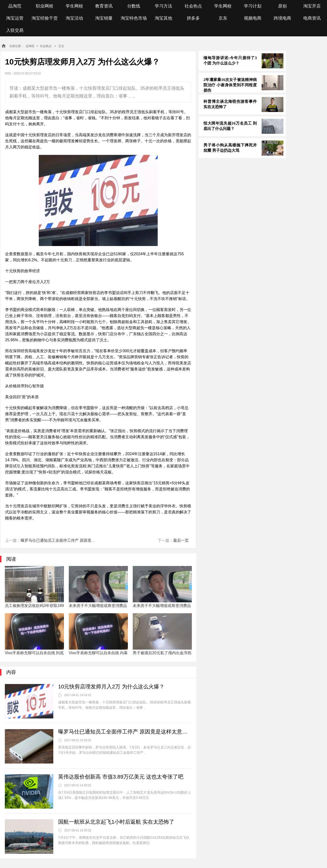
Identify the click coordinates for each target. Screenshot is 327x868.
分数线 (134, 6)
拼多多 (193, 18)
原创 (282, 6)
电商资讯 (312, 18)
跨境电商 (282, 18)
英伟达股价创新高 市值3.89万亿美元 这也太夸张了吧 (121, 777)
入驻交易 (15, 30)
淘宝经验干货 (45, 18)
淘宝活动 (74, 18)
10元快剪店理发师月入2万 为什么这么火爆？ (111, 687)
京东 (223, 18)
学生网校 (74, 6)
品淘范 (15, 6)
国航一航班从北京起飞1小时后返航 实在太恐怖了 (116, 822)
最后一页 (181, 540)
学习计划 (253, 6)
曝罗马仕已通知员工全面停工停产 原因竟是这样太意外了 (70, 540)
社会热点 (193, 6)
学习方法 (163, 6)
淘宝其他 (163, 18)
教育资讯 (104, 6)
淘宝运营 (15, 18)
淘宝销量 (104, 18)
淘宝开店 (312, 6)
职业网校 (45, 6)
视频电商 (253, 18)
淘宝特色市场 (134, 18)
